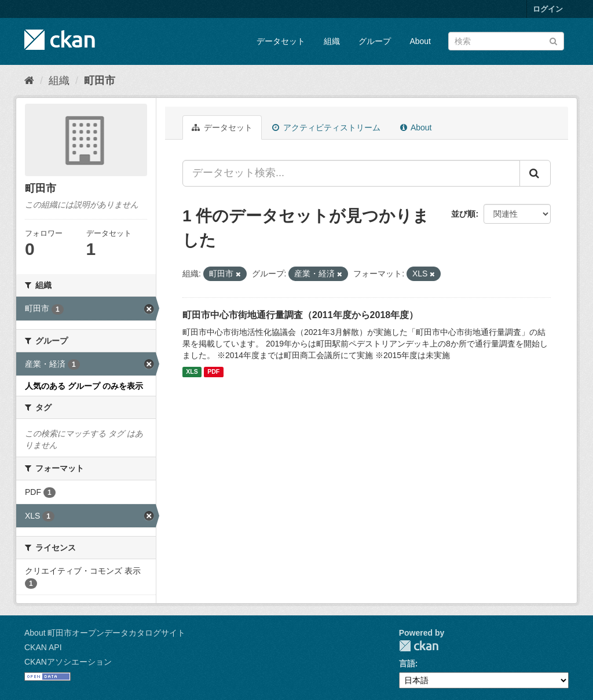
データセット (281, 41)
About (420, 41)
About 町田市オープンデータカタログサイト (105, 633)
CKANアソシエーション (68, 662)
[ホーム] (29, 81)
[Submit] (553, 40)
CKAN (419, 646)
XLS (192, 372)
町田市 (100, 81)
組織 (332, 41)
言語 (407, 663)
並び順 (463, 214)
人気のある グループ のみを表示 (84, 386)
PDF (213, 372)
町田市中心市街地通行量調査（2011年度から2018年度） (300, 315)
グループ (375, 41)
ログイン (548, 9)
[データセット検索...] (351, 173)
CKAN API (43, 647)
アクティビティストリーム (326, 127)
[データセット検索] (506, 41)
